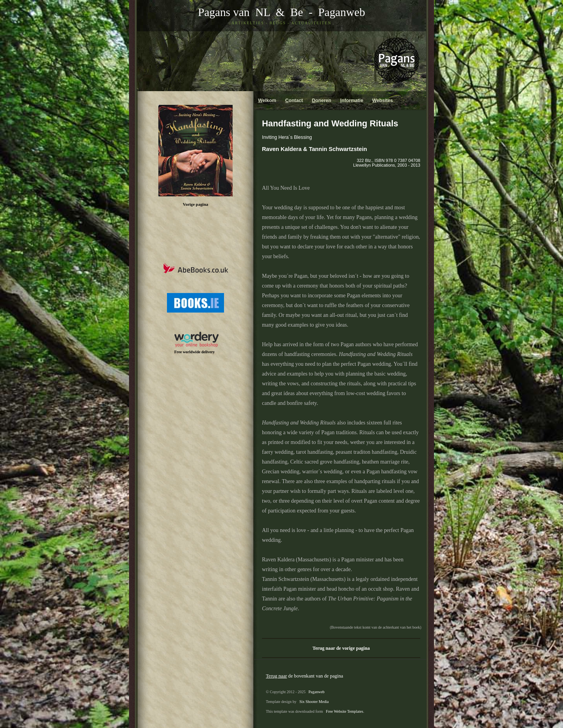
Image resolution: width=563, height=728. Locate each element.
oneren (322, 101)
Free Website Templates (345, 711)
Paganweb (342, 12)
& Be (287, 12)
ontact (294, 101)
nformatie (352, 101)
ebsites (383, 101)
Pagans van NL (234, 12)
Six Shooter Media (314, 702)
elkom (267, 101)
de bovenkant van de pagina (305, 676)
